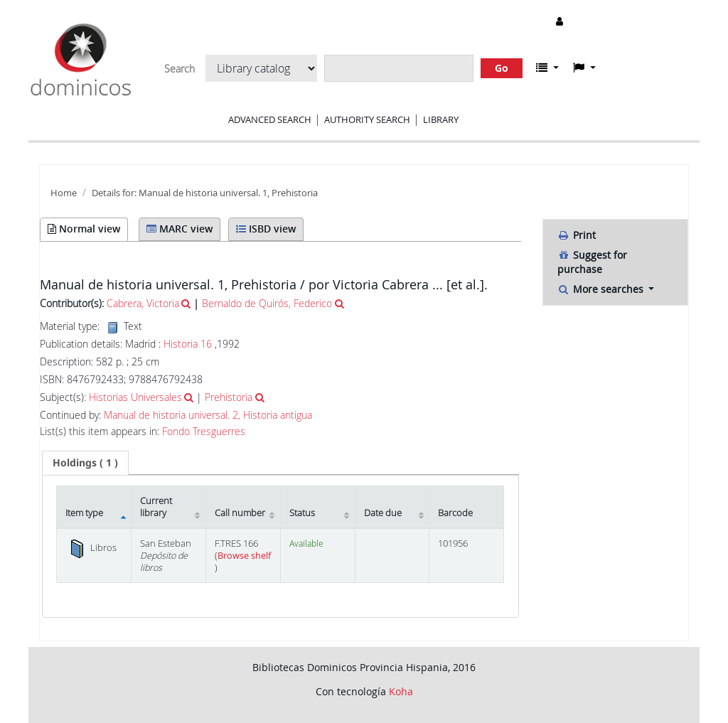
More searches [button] (602, 289)
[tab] (85, 463)
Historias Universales (135, 397)
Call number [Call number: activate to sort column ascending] (240, 513)
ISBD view (266, 229)
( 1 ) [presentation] (85, 462)
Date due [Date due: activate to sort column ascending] (383, 513)
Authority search (367, 119)
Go (502, 68)
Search (180, 69)
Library (441, 119)
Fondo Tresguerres (204, 432)
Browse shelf (244, 556)
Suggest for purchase (592, 262)
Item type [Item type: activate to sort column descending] (84, 513)
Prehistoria (229, 397)
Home (64, 193)
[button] (547, 68)
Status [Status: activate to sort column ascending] (302, 513)
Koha (401, 691)
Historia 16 (188, 344)
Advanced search (270, 119)
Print (577, 235)
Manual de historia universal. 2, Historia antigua (208, 415)
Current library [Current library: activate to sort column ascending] (156, 507)
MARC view (180, 229)
